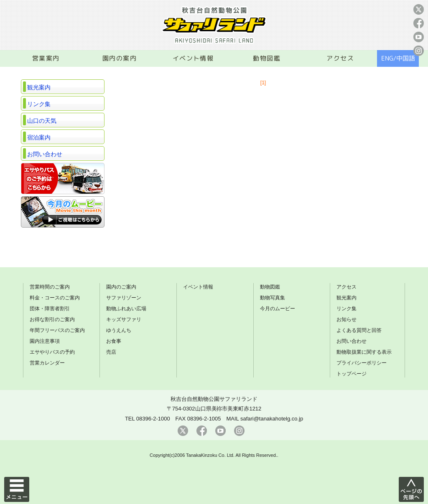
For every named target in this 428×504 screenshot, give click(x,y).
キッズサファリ (124, 319)
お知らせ (346, 319)
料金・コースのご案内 (55, 298)
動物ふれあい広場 (126, 309)
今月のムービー (278, 309)
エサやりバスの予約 (52, 352)
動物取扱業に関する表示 (364, 352)
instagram (419, 51)
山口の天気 (42, 121)
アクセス (340, 58)
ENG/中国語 (398, 58)
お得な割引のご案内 (52, 319)
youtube (419, 37)
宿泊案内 (39, 137)
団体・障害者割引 (50, 309)
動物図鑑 (267, 58)
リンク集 (39, 104)
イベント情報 (193, 58)
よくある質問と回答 (359, 330)
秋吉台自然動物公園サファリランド (214, 399)
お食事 (114, 341)
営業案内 (46, 58)
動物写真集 (273, 298)
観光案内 (39, 87)
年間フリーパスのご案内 (57, 330)
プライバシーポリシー (362, 363)
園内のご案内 (121, 287)
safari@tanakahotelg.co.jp (272, 419)
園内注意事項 (45, 341)
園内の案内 (120, 58)
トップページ (352, 374)
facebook (419, 23)
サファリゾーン (124, 298)
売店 (111, 352)
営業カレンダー (47, 363)
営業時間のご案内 (50, 287)
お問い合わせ (45, 154)
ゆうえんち (119, 330)
